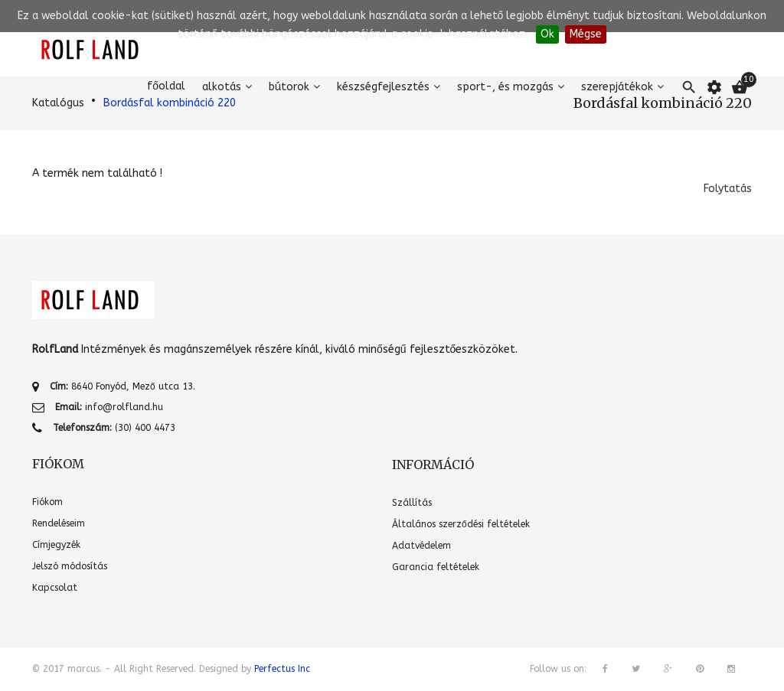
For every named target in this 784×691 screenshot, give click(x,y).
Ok (547, 34)
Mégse (586, 34)
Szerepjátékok (617, 87)
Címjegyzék (56, 545)
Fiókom (47, 502)
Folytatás (728, 189)
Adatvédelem (421, 546)
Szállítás (412, 503)
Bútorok (289, 87)
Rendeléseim (59, 523)
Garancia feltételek (436, 567)
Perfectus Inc (282, 669)
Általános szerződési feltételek (461, 524)
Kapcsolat (55, 588)
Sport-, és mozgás (505, 87)
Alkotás (222, 87)
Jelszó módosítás (70, 566)
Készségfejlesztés (383, 87)
